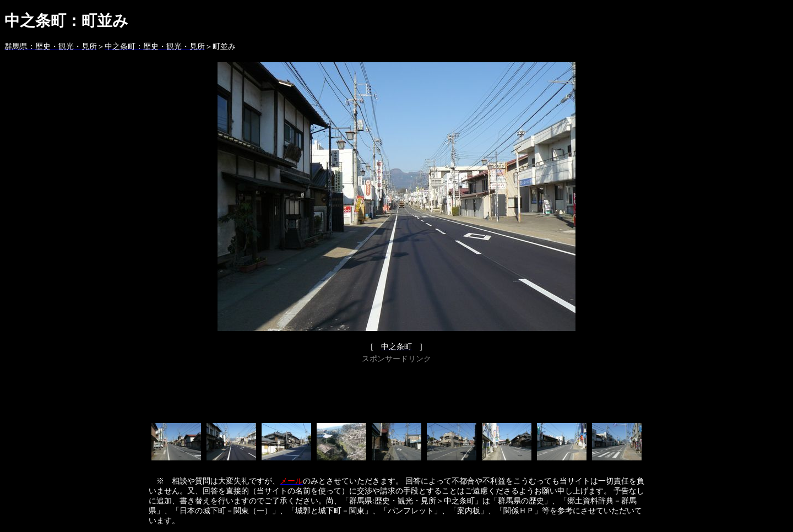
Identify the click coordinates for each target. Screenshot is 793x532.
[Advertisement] (397, 391)
